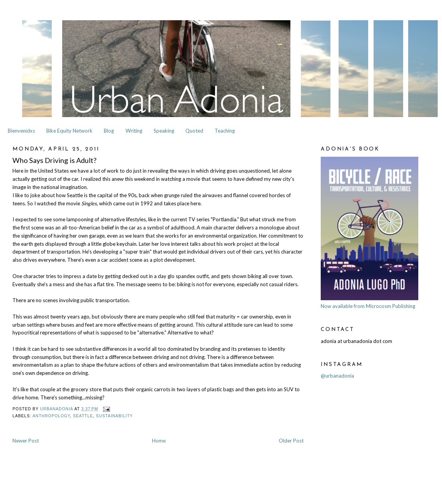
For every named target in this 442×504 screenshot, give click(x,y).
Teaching (225, 131)
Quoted (194, 131)
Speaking (164, 131)
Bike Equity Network (69, 131)
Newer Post (26, 441)
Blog (109, 131)
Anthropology (51, 416)
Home (159, 441)
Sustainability (114, 416)
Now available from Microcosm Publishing (368, 306)
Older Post (291, 441)
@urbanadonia (337, 376)
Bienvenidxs (21, 131)
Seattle (83, 416)
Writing (134, 131)
